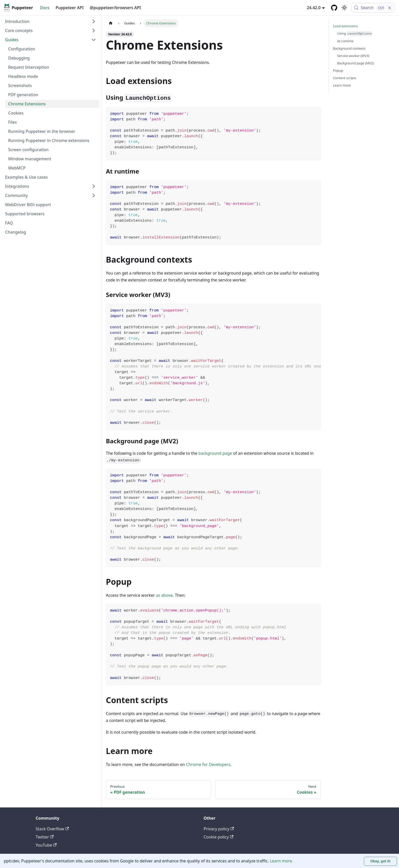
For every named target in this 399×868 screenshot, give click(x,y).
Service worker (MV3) (353, 56)
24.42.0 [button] (314, 8)
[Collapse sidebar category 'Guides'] (94, 40)
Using (355, 34)
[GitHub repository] (334, 8)
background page (215, 453)
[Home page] (111, 23)
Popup (338, 70)
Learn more (342, 85)
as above (164, 595)
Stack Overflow (52, 829)
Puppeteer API (69, 8)
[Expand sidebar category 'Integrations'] (94, 186)
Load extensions (346, 26)
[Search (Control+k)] (373, 8)
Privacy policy (219, 829)
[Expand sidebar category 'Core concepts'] (94, 31)
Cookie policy (218, 837)
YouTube (46, 845)
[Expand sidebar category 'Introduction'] (94, 21)
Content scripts (345, 78)
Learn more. (281, 861)
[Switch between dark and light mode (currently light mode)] (344, 8)
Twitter (45, 837)
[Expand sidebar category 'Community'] (94, 195)
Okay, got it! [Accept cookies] (380, 861)
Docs (45, 8)
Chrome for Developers (208, 764)
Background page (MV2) (355, 63)
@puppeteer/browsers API (115, 8)
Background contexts (349, 48)
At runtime (345, 41)
